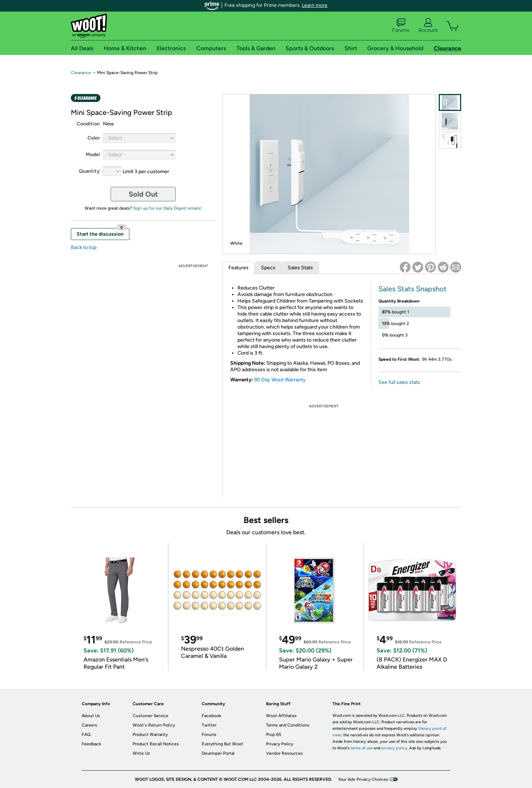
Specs (268, 268)
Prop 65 (274, 735)
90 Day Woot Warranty (280, 380)
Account (428, 26)
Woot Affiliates (281, 716)
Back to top (84, 247)
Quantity (89, 171)
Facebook (211, 716)
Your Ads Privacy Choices (363, 779)
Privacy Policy (280, 744)
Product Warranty (150, 735)
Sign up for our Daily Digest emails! (168, 208)
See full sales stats (399, 382)
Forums (401, 26)
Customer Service (151, 716)
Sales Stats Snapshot (413, 289)
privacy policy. (395, 748)
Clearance (81, 73)
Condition (88, 124)
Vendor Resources (284, 753)
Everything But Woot (222, 744)
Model (93, 155)
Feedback (91, 744)
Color (94, 138)
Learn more (315, 5)
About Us (91, 716)
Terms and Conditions (288, 725)
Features (239, 268)
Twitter (209, 725)
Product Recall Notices (156, 744)
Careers (89, 725)
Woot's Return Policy (154, 725)
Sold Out (143, 194)
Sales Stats (300, 268)
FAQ (86, 735)
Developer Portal (218, 753)
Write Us (141, 753)
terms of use (362, 748)
